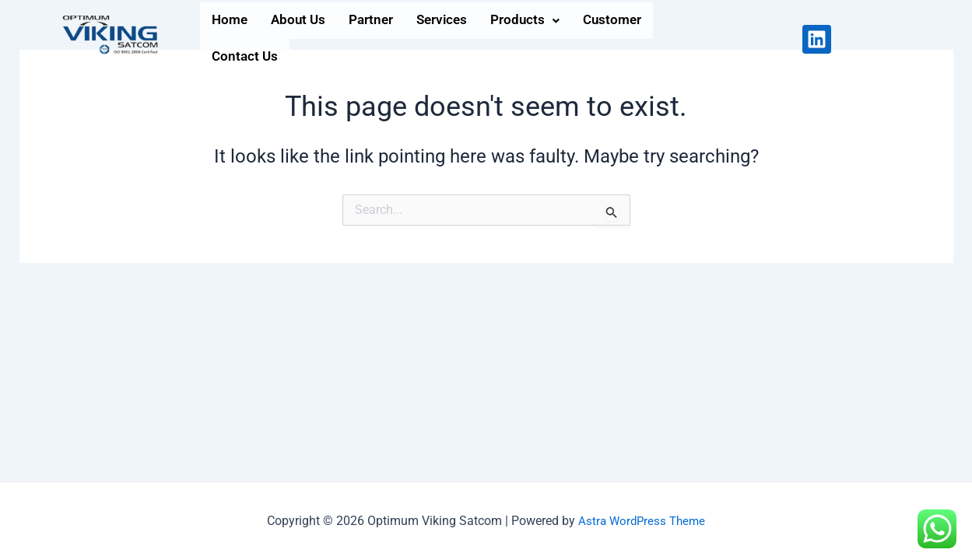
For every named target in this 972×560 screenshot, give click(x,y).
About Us (308, 39)
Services (468, 39)
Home (232, 39)
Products (559, 39)
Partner (389, 39)
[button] (559, 39)
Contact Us (750, 39)
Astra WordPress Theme (642, 521)
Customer (655, 39)
